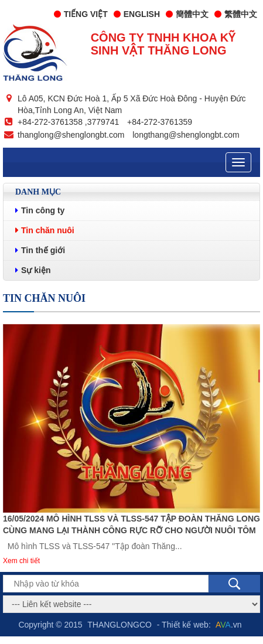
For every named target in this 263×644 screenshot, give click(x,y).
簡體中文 (187, 14)
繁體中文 (236, 14)
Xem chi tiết (21, 561)
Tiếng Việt (81, 14)
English (137, 14)
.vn (229, 625)
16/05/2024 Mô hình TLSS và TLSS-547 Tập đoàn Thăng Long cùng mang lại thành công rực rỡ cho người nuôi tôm (131, 524)
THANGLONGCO (119, 625)
